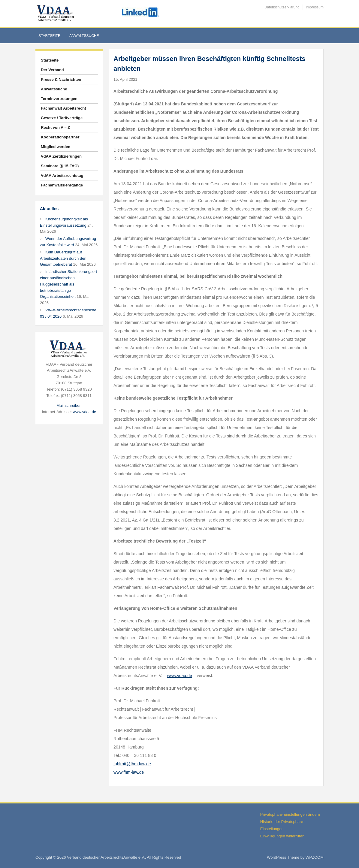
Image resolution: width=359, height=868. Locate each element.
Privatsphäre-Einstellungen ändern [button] (290, 814)
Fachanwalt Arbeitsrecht (63, 108)
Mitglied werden (56, 147)
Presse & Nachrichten (61, 79)
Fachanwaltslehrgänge (62, 185)
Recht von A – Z (55, 127)
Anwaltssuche (84, 36)
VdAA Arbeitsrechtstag (62, 175)
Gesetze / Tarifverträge (62, 118)
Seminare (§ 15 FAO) (60, 166)
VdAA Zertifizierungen (61, 156)
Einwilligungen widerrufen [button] (282, 836)
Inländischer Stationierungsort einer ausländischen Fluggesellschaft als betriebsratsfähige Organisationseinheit (68, 284)
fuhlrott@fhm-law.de (132, 764)
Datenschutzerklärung (282, 7)
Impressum (315, 7)
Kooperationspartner (60, 137)
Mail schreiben (69, 405)
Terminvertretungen (59, 99)
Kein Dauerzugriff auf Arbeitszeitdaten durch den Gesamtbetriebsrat (63, 258)
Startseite (49, 36)
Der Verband (52, 70)
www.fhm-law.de (129, 772)
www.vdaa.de (84, 412)
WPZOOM (315, 857)
